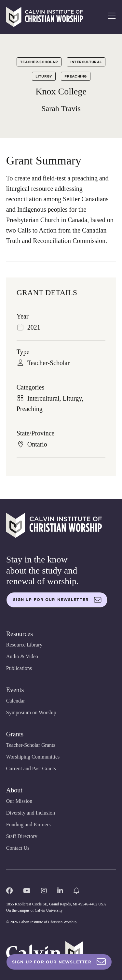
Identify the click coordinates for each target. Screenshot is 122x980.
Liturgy (44, 76)
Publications (19, 668)
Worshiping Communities (33, 757)
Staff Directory (22, 836)
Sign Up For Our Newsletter (59, 962)
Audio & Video (22, 656)
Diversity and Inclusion (31, 813)
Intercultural (86, 62)
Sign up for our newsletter (57, 600)
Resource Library (24, 645)
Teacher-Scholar (39, 62)
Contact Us (18, 848)
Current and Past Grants (31, 768)
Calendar (16, 701)
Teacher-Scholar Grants (31, 745)
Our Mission (19, 801)
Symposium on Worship (31, 712)
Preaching (75, 76)
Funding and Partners (28, 824)
